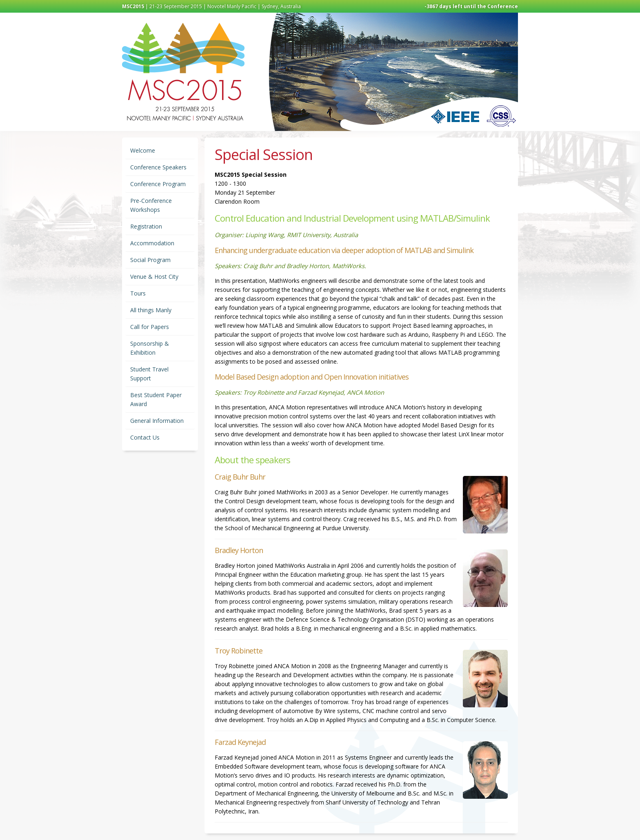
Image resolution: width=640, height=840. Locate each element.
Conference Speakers (158, 167)
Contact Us (145, 437)
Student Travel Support (149, 374)
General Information (157, 421)
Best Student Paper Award (156, 399)
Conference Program (158, 184)
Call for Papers (150, 327)
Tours (138, 293)
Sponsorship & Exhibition (150, 348)
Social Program (150, 260)
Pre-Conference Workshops (151, 205)
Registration (146, 226)
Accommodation (152, 243)
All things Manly (151, 310)
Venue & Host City (154, 277)
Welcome (143, 150)
